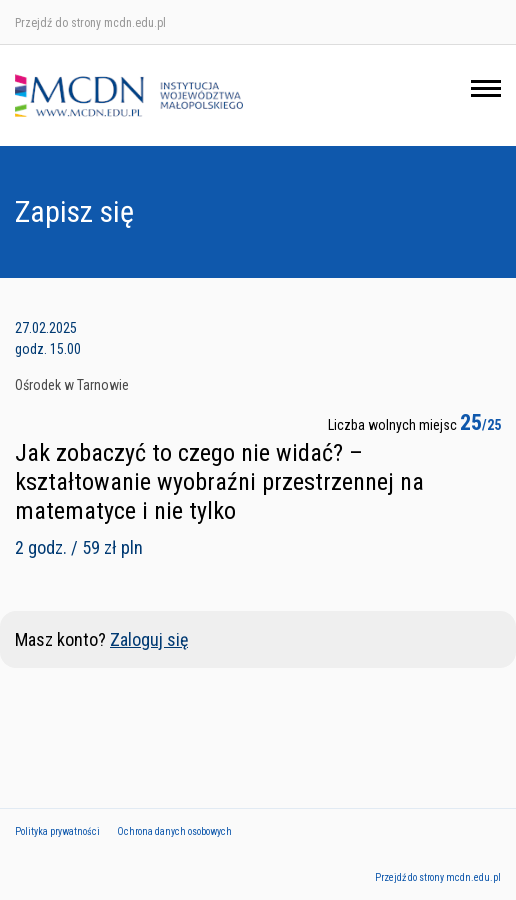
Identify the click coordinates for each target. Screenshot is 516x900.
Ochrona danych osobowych (174, 831)
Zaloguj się (149, 639)
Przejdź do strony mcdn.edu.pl (90, 23)
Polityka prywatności (57, 831)
